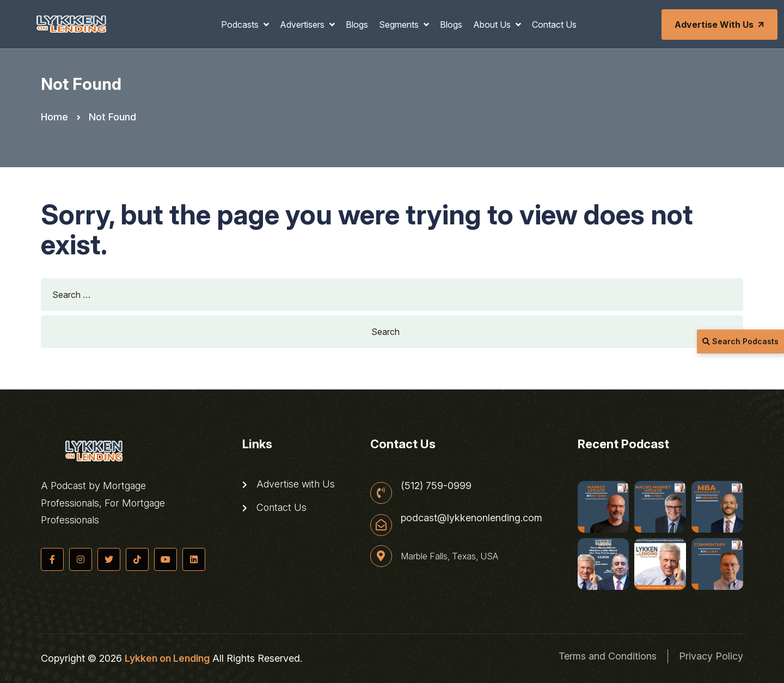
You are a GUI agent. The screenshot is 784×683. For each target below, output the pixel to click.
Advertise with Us (720, 25)
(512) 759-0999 (436, 486)
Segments (400, 25)
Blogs (357, 25)
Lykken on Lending (167, 658)
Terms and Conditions (608, 656)
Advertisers (303, 25)
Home (54, 117)
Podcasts (241, 25)
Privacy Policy (711, 656)
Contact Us (554, 25)
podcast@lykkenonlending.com (471, 518)
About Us (493, 25)
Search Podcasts (740, 341)
